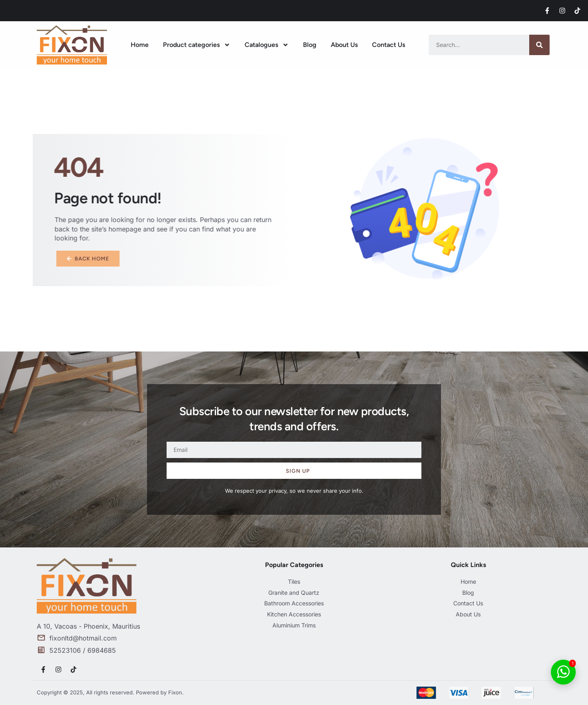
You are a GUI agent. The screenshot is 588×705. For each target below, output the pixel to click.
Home (140, 45)
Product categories (197, 45)
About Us (344, 45)
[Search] (539, 45)
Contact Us (389, 45)
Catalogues (267, 45)
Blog (310, 45)
